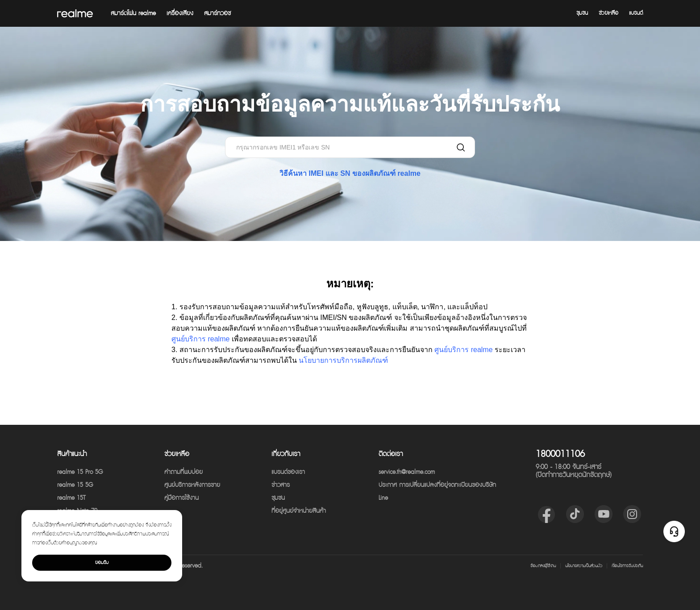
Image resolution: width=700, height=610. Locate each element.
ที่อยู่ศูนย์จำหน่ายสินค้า (299, 511)
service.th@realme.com (407, 472)
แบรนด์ (636, 13)
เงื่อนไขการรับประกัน (627, 566)
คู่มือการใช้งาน (181, 498)
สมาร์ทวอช (217, 13)
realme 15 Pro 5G (80, 472)
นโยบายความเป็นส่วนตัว (584, 566)
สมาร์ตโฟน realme (133, 13)
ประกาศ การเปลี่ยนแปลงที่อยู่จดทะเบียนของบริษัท (437, 485)
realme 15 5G (75, 485)
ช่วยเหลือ (608, 13)
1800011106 (560, 454)
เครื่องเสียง (180, 13)
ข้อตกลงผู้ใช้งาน (543, 566)
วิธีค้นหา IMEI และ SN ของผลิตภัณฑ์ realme (350, 173)
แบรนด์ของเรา (288, 472)
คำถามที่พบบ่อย (183, 472)
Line (383, 498)
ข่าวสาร (281, 485)
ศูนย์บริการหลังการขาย (192, 485)
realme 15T (71, 498)
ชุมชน (582, 13)
